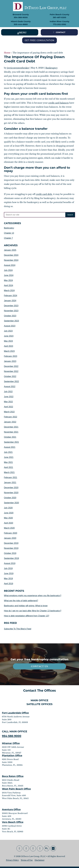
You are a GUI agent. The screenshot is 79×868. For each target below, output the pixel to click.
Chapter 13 (9, 233)
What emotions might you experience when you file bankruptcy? (33, 596)
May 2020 (8, 518)
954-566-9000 (21, 17)
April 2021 (8, 467)
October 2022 (10, 376)
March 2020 (9, 528)
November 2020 (11, 493)
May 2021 (8, 462)
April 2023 (8, 346)
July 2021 (8, 452)
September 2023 (11, 321)
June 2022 (9, 397)
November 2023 (11, 311)
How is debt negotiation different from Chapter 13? (27, 616)
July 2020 (8, 508)
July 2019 (8, 568)
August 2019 (10, 563)
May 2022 (8, 402)
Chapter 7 (8, 238)
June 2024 (9, 275)
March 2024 (9, 290)
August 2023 (10, 326)
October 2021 (10, 437)
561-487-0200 (60, 17)
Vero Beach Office (13, 822)
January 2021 (10, 483)
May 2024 (8, 280)
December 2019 (11, 543)
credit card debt (44, 194)
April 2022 (8, 407)
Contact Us (39, 666)
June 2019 (9, 573)
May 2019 (8, 579)
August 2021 (10, 447)
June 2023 (9, 336)
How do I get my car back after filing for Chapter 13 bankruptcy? (33, 611)
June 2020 (9, 513)
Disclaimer (39, 860)
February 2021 (11, 477)
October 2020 (10, 498)
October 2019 (10, 553)
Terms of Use (27, 860)
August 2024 (10, 265)
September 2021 (11, 442)
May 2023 (8, 341)
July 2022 (8, 392)
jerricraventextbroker (18, 68)
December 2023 (11, 306)
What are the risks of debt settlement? (21, 601)
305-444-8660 (21, 24)
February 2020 (11, 533)
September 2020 (11, 503)
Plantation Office (12, 756)
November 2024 (11, 260)
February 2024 (11, 296)
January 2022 (10, 422)
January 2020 (10, 538)
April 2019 (8, 584)
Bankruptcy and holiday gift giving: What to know (26, 606)
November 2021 (11, 432)
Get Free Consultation (39, 40)
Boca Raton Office (13, 776)
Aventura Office (11, 810)
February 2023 (11, 356)
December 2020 (11, 488)
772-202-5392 (60, 24)
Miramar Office (11, 743)
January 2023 (10, 361)
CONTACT (61, 32)
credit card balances (58, 103)
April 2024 (8, 285)
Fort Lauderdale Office (15, 713)
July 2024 (8, 270)
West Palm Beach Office (16, 789)
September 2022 (11, 381)
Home (7, 53)
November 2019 (11, 548)
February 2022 (11, 417)
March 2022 (9, 412)
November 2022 (11, 371)
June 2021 (9, 457)
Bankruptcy (52, 68)
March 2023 (9, 351)
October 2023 (10, 316)
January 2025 (10, 250)
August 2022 (10, 387)
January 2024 (10, 301)
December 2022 (11, 366)
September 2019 (11, 558)
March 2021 (9, 472)
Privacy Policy (12, 860)
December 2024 (11, 255)
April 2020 (8, 523)
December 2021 (11, 427)
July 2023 (8, 331)
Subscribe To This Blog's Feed (18, 629)
